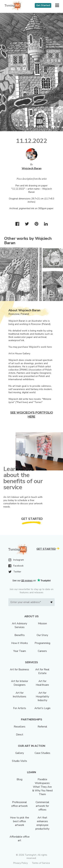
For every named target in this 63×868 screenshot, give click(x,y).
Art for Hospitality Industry (42, 697)
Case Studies (42, 753)
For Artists (20, 708)
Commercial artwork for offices (42, 806)
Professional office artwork (19, 804)
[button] (57, 5)
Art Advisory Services (19, 625)
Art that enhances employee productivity (42, 823)
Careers (42, 651)
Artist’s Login (42, 708)
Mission (42, 623)
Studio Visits (19, 761)
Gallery (20, 753)
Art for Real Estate (42, 671)
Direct (20, 735)
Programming (42, 643)
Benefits (20, 635)
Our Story (42, 635)
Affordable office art (20, 839)
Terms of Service (41, 863)
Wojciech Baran (32, 168)
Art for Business (19, 669)
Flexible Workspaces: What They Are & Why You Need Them (42, 787)
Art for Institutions (19, 695)
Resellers (20, 727)
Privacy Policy (20, 863)
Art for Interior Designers (20, 683)
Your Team (20, 651)
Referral (42, 727)
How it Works (20, 643)
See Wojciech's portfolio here (32, 415)
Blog (19, 779)
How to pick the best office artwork (20, 821)
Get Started (43, 5)
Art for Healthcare (42, 683)
